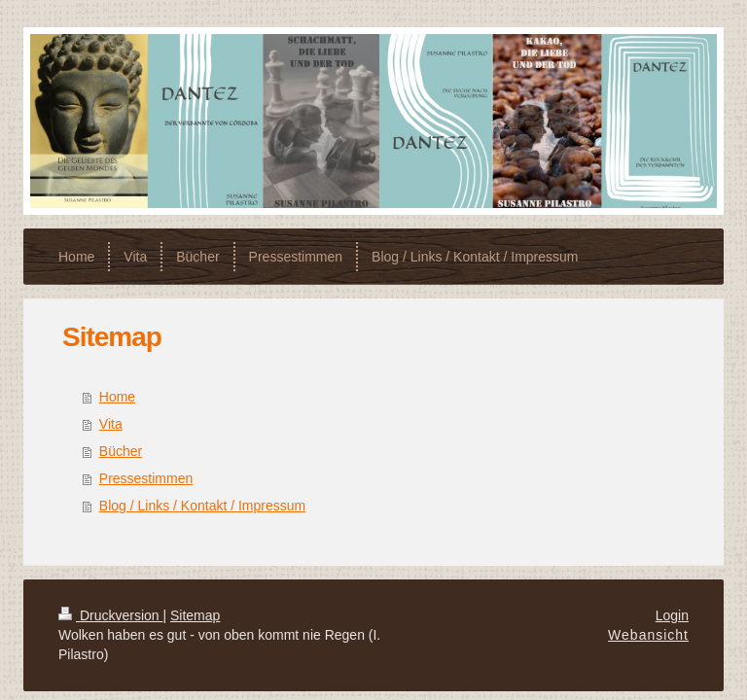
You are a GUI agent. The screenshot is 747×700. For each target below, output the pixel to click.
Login (672, 615)
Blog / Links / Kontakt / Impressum (202, 506)
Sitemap (195, 615)
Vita (111, 424)
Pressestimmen (146, 478)
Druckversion (110, 615)
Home (117, 397)
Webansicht (648, 635)
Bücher (121, 451)
